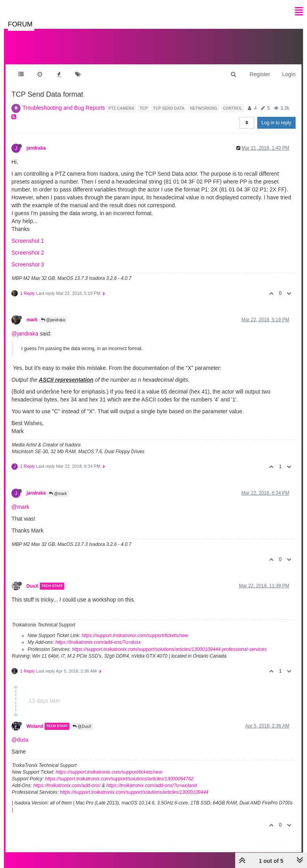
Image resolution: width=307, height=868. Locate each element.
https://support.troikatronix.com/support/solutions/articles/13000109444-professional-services (169, 649)
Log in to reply (276, 123)
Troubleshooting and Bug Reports (64, 108)
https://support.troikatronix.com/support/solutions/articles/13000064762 (119, 779)
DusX (32, 586)
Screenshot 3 (28, 264)
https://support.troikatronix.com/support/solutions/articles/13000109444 (134, 792)
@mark (58, 494)
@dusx (20, 740)
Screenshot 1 (28, 241)
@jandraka (53, 320)
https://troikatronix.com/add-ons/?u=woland (151, 786)
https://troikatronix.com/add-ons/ (67, 786)
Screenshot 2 (28, 253)
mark (32, 320)
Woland (35, 726)
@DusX (82, 726)
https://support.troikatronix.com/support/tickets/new (135, 636)
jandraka (36, 148)
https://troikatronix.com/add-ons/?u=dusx (98, 642)
